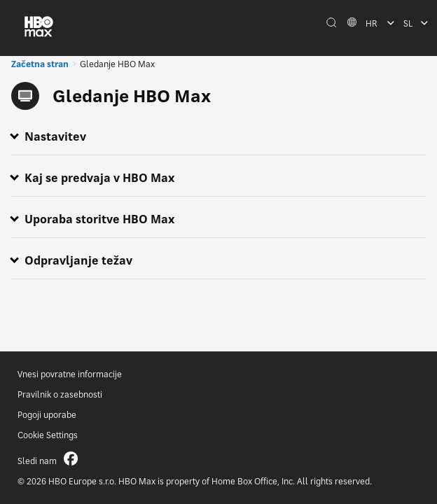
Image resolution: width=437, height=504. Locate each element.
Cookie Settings (48, 435)
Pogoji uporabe (47, 415)
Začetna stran (40, 64)
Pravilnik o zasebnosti (60, 394)
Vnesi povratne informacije (70, 374)
